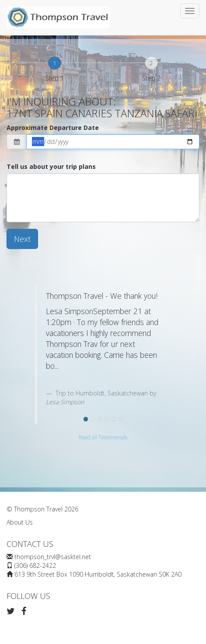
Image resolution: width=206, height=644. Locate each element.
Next (22, 239)
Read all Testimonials (103, 437)
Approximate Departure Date (53, 128)
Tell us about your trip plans (51, 166)
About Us (20, 522)
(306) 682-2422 (35, 565)
